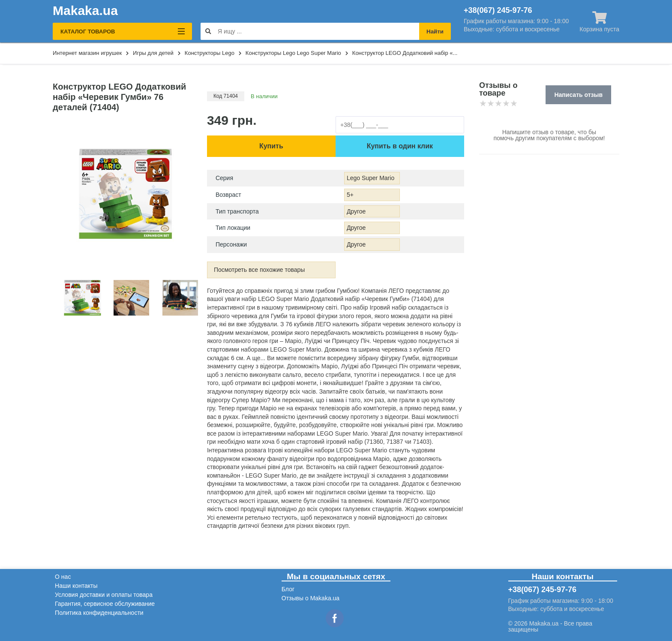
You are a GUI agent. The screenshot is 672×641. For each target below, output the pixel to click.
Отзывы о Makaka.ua (310, 598)
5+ (350, 195)
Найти (435, 32)
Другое (356, 211)
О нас (63, 577)
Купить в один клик (400, 146)
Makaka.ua (85, 11)
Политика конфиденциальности (99, 613)
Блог (288, 589)
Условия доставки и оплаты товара (104, 595)
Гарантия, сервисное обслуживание (105, 604)
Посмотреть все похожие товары (259, 270)
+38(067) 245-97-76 (498, 10)
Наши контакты (76, 586)
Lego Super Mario (370, 178)
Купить (271, 146)
